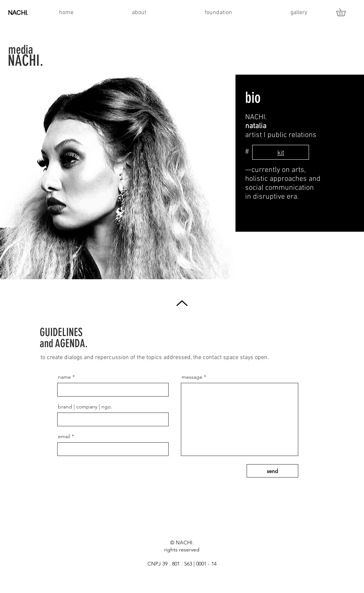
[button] (345, 12)
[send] (272, 471)
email (64, 436)
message (192, 377)
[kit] (281, 152)
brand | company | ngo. (85, 407)
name (64, 377)
